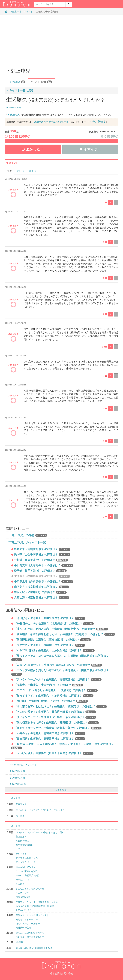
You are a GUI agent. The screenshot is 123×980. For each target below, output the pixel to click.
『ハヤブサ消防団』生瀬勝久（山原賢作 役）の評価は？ (54, 650)
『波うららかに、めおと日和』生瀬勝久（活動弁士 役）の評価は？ (61, 629)
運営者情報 (56, 973)
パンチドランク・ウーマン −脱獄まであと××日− (40, 832)
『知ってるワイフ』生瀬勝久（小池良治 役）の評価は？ (54, 696)
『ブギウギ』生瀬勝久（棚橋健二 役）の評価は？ (50, 645)
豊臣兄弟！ (21, 804)
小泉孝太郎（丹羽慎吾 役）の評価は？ (44, 581)
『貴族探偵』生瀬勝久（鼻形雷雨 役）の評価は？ (50, 739)
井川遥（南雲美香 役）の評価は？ (41, 560)
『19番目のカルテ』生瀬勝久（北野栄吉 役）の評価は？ (54, 624)
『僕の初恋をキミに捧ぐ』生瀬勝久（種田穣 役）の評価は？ (56, 723)
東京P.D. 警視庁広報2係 (27, 875)
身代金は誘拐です (24, 910)
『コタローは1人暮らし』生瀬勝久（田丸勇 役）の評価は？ (56, 690)
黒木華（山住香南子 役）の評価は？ (42, 555)
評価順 (32, 171)
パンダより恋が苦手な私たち (30, 937)
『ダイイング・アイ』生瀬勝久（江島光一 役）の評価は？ (55, 717)
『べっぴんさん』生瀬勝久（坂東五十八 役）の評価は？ (54, 753)
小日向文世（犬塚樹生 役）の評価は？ (44, 565)
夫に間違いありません (27, 858)
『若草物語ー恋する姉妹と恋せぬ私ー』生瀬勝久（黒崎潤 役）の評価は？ (64, 634)
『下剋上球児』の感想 (20, 535)
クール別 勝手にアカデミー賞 (22, 765)
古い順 (20, 171)
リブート (20, 849)
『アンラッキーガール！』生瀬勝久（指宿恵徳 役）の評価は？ (58, 680)
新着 (9, 171)
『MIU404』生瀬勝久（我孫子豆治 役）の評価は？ (51, 701)
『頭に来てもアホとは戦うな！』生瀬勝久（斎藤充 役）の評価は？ (60, 706)
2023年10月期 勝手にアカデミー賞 (51, 122)
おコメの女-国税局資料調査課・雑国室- (35, 906)
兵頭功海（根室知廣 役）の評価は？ (42, 598)
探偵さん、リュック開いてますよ (32, 915)
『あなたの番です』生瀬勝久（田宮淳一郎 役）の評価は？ (55, 712)
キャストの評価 (42, 82)
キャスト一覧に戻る (20, 91)
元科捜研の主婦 (23, 928)
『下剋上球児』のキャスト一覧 (26, 543)
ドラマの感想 (16, 82)
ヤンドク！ (21, 854)
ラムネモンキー (23, 893)
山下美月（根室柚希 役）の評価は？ (42, 587)
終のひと (20, 884)
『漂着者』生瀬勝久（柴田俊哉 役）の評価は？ (48, 685)
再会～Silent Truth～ (26, 867)
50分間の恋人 (22, 841)
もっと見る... (62, 790)
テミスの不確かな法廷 (27, 871)
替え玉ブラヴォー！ (26, 862)
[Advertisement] (62, 40)
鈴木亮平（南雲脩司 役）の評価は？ (42, 549)
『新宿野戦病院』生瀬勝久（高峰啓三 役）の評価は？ (52, 640)
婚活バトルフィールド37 (28, 924)
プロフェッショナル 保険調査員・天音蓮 (37, 902)
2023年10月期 (14, 108)
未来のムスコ (22, 880)
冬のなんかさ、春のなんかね (30, 889)
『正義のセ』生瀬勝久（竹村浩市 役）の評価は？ (50, 733)
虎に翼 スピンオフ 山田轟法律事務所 (34, 948)
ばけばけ (20, 942)
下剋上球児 (15, 12)
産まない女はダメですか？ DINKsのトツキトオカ (40, 810)
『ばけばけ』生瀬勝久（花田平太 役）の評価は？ (50, 618)
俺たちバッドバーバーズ (28, 919)
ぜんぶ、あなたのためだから (30, 933)
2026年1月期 (17, 778)
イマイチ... (90, 149)
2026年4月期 (17, 771)
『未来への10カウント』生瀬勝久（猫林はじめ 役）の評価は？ (58, 665)
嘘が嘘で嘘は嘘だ (24, 845)
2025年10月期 (18, 784)
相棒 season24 (23, 897)
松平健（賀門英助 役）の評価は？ (40, 571)
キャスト (28, 12)
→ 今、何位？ (97, 122)
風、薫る (20, 816)
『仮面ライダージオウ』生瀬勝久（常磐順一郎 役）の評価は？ (58, 728)
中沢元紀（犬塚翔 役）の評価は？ (40, 592)
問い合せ (68, 973)
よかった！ (33, 149)
